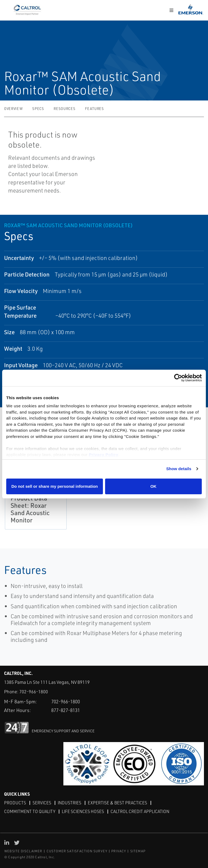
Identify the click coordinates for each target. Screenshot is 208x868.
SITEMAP (138, 851)
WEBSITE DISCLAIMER (23, 851)
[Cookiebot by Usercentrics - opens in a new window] (178, 378)
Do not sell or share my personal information (55, 486)
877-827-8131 (67, 710)
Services (42, 803)
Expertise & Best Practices (119, 803)
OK (153, 486)
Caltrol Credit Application (142, 811)
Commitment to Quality (30, 811)
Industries (70, 803)
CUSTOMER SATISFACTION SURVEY (77, 851)
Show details (179, 469)
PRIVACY (119, 851)
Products (15, 803)
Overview (13, 109)
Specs (38, 109)
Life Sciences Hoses (84, 811)
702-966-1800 (34, 692)
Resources (64, 109)
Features (94, 109)
